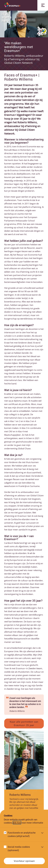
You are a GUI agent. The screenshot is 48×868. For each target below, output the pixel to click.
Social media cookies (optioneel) (19, 848)
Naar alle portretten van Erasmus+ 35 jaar (24, 723)
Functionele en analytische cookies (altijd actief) (22, 834)
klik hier (17, 823)
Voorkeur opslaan (24, 861)
